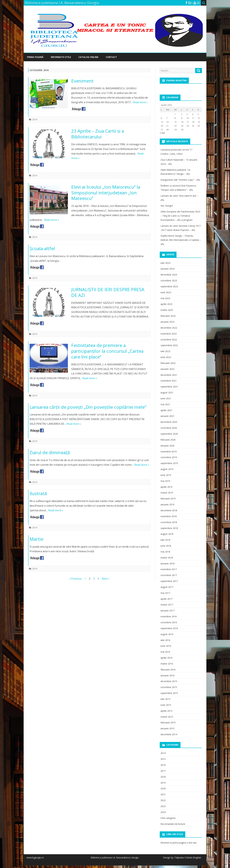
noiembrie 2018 (169, 516)
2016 (35, 119)
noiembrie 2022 (169, 334)
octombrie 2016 (169, 622)
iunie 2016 (166, 646)
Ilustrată (38, 493)
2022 (163, 800)
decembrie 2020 (169, 422)
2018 (163, 777)
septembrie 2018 (169, 528)
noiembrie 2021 (169, 381)
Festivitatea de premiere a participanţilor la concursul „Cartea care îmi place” (107, 351)
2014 (163, 753)
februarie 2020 (168, 440)
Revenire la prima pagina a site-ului (178, 843)
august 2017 (167, 587)
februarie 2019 (168, 499)
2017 (163, 771)
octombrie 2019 (169, 457)
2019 (163, 783)
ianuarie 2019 (167, 504)
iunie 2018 (166, 546)
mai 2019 (165, 481)
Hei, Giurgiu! (167, 206)
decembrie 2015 (169, 681)
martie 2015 (167, 717)
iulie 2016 (165, 640)
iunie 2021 (166, 398)
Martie (36, 539)
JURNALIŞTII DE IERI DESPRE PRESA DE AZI (108, 292)
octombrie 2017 (169, 575)
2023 (163, 806)
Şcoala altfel (42, 248)
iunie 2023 (166, 292)
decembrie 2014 (169, 734)
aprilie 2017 (166, 599)
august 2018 (167, 534)
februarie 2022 (168, 363)
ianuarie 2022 (167, 369)
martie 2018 (167, 558)
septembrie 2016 (169, 628)
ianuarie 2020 (167, 446)
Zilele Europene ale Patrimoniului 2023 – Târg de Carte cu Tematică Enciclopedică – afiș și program (180, 216)
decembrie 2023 (169, 275)
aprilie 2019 (166, 487)
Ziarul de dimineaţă (50, 452)
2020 (163, 788)
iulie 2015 (165, 699)
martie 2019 (167, 493)
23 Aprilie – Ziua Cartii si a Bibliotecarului (98, 134)
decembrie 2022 (169, 328)
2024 (163, 812)
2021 (163, 794)
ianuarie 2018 (167, 563)
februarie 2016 (168, 670)
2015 (163, 759)
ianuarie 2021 (167, 416)
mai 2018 (165, 552)
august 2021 (167, 392)
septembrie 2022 (169, 345)
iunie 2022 (166, 357)
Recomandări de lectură (173, 824)
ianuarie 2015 (167, 728)
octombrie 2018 (169, 522)
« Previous (75, 579)
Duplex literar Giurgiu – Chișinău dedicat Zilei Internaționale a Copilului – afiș (181, 240)
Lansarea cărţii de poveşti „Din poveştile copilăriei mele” (88, 407)
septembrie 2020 (169, 434)
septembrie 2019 (169, 463)
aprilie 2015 (166, 711)
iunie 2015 (166, 705)
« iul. (162, 133)
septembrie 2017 (169, 581)
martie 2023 (167, 310)
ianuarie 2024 (167, 269)
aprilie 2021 (166, 410)
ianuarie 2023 (167, 322)
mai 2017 (165, 593)
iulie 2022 (165, 351)
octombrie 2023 (169, 281)
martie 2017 (167, 605)
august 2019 (167, 469)
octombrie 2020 (169, 428)
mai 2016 (165, 652)
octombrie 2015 (169, 687)
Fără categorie (168, 818)
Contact (111, 57)
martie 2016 (167, 664)
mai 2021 (165, 404)
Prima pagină (35, 57)
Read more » (140, 102)
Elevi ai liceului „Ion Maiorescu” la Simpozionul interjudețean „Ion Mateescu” (106, 193)
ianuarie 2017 (167, 611)
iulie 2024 (165, 263)
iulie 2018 (165, 540)
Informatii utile (61, 57)
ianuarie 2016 (167, 675)
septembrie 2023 (169, 286)
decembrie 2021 (169, 375)
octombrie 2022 (169, 340)
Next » (106, 579)
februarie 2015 (168, 723)
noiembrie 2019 (169, 452)
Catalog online (88, 57)
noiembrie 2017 (169, 569)
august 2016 (167, 634)
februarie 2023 (168, 316)
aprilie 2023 (166, 304)
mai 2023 (165, 298)
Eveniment (82, 81)
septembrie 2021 (169, 387)
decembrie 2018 (169, 510)
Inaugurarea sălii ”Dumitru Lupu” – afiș (180, 180)
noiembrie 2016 (169, 616)
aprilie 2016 (166, 658)
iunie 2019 (166, 475)
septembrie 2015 (169, 693)
